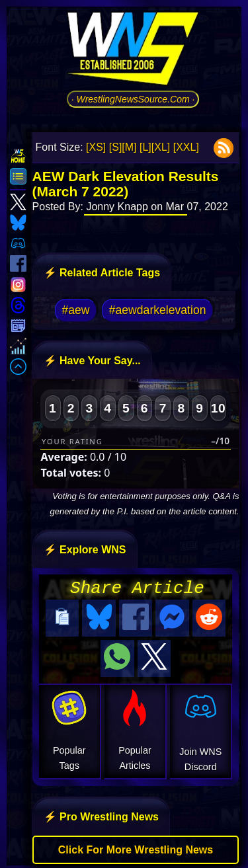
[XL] (161, 147)
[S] (116, 147)
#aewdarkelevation (158, 310)
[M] (129, 147)
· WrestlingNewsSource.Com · (133, 99)
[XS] (96, 147)
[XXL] (186, 147)
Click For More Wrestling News (136, 846)
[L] (145, 147)
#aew (76, 310)
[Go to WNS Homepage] (133, 51)
